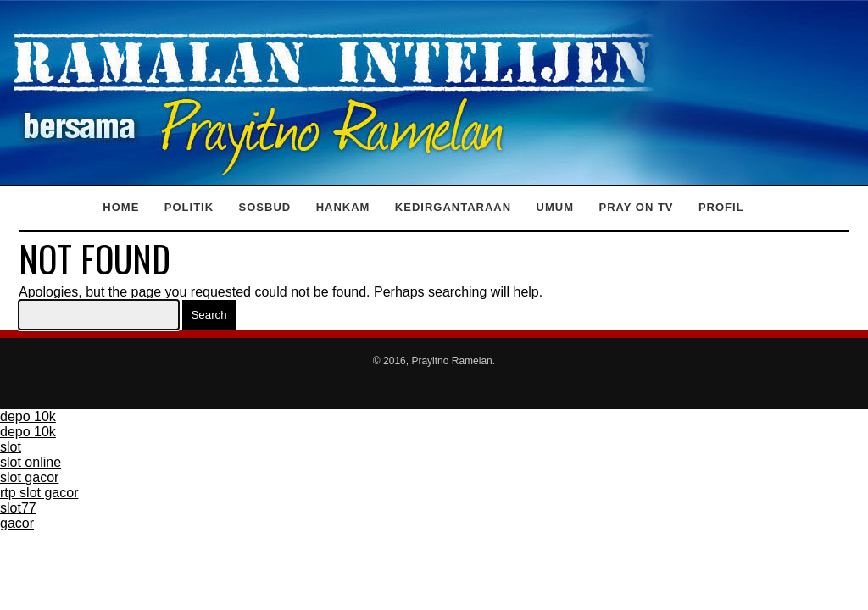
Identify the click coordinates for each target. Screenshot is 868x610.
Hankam (343, 207)
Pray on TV (636, 207)
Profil (721, 207)
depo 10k (28, 416)
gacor (17, 523)
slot (11, 447)
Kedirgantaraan (453, 207)
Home (121, 207)
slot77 (18, 508)
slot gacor (29, 477)
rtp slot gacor (39, 493)
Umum (555, 207)
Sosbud (265, 207)
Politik (189, 207)
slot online (31, 462)
